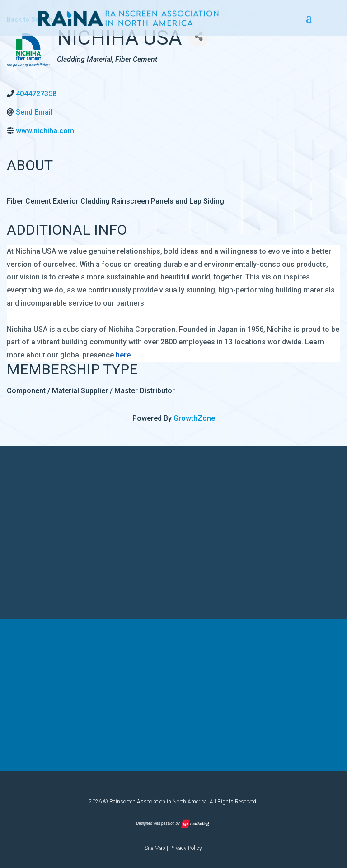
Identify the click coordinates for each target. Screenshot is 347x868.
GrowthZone (194, 418)
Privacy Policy (186, 848)
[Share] (199, 37)
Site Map (155, 848)
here (123, 355)
